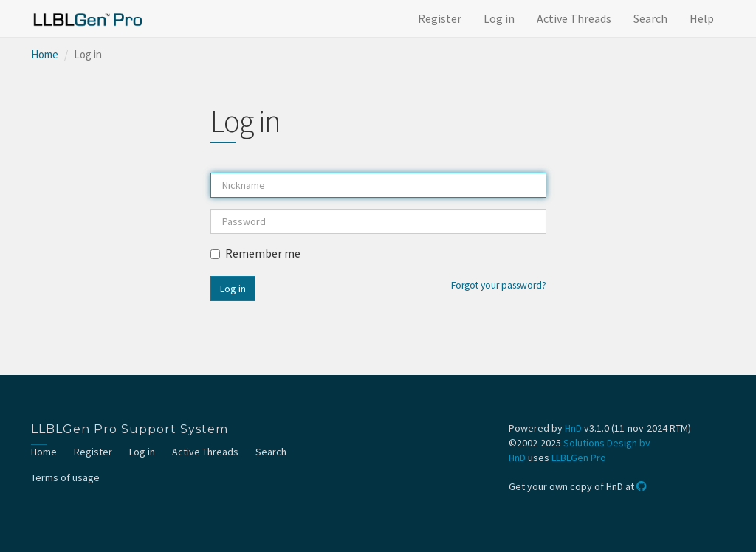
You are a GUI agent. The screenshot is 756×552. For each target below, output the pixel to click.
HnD (573, 428)
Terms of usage (65, 477)
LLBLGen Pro (579, 458)
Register (440, 18)
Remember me (255, 253)
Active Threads (574, 18)
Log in (499, 18)
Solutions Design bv (607, 443)
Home (45, 54)
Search (650, 18)
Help (702, 18)
